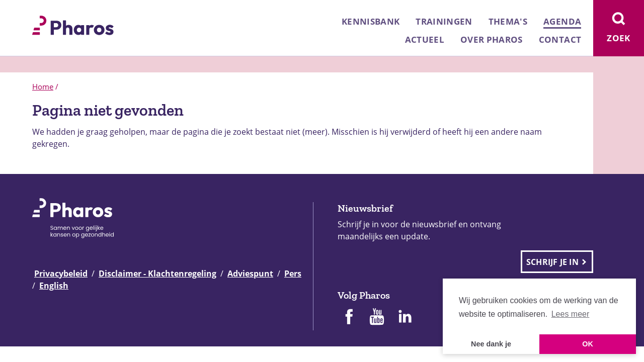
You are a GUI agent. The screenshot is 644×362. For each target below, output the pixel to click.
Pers (293, 274)
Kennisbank (371, 21)
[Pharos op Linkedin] (405, 318)
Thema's (508, 21)
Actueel (425, 39)
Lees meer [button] (571, 314)
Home (43, 86)
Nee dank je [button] (491, 344)
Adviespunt (250, 274)
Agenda (562, 21)
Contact (560, 39)
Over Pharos (492, 39)
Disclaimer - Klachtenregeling (157, 274)
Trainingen (444, 21)
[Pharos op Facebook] (349, 318)
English (54, 286)
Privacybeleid (61, 274)
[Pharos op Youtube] (377, 318)
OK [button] (588, 344)
